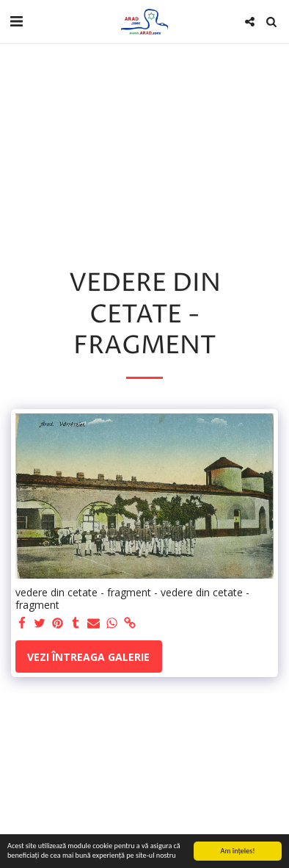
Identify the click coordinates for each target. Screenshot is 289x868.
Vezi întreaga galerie (88, 657)
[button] (16, 21)
